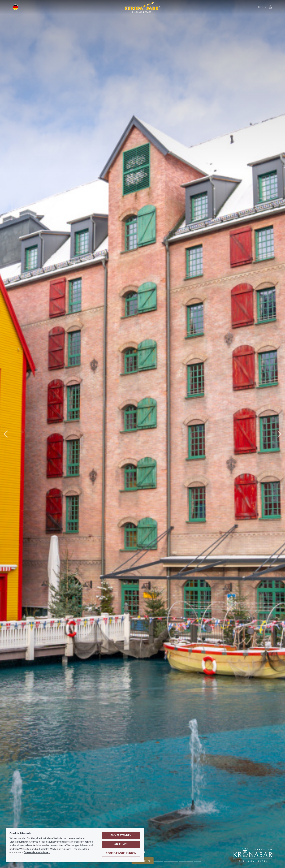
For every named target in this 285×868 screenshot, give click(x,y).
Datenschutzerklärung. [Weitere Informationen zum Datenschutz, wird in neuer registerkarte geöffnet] (37, 852)
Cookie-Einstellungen (121, 853)
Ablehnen (121, 844)
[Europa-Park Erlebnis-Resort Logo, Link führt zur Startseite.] (142, 8)
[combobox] (142, 434)
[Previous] (6, 434)
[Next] (279, 434)
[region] (75, 845)
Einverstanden (121, 835)
